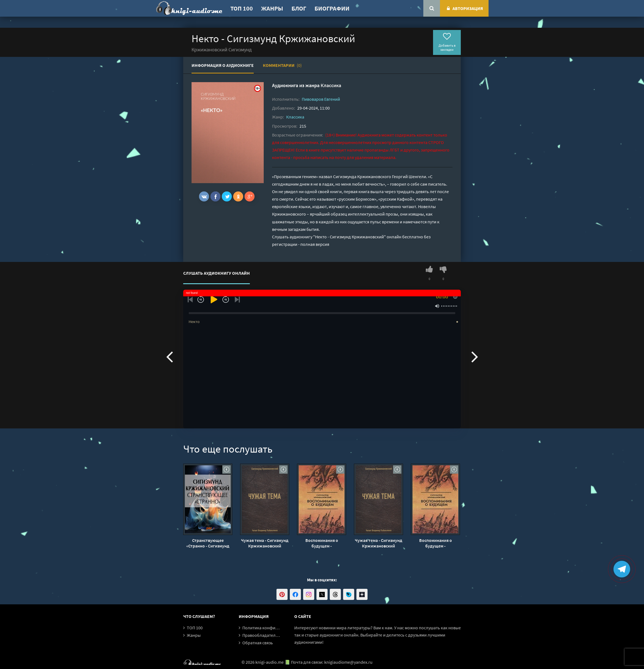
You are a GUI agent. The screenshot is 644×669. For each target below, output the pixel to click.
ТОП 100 (242, 8)
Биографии (332, 8)
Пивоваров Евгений (321, 99)
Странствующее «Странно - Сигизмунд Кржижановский (208, 543)
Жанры (272, 8)
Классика (331, 85)
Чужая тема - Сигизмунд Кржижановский (265, 543)
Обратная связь (258, 643)
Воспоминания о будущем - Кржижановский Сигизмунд (322, 543)
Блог (299, 8)
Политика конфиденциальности (274, 628)
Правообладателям (261, 635)
